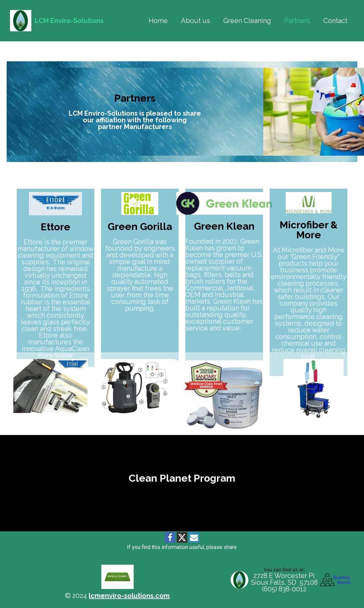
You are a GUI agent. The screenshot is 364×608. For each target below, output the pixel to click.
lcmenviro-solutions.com (129, 596)
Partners (297, 21)
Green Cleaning (247, 21)
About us (195, 21)
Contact (335, 21)
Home (158, 21)
